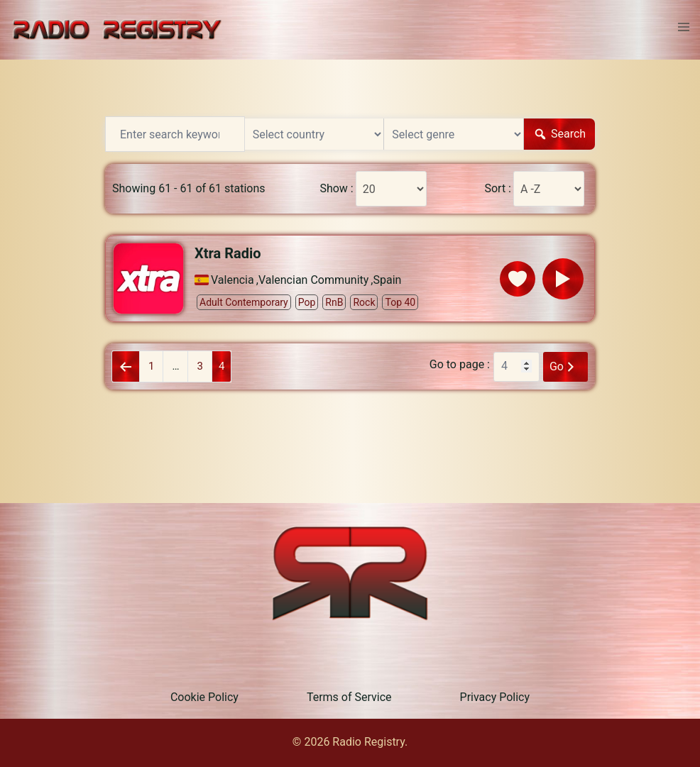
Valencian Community (313, 280)
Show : (336, 189)
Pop (307, 302)
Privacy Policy (495, 697)
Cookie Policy (204, 697)
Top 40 (400, 302)
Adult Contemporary (244, 302)
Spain (388, 280)
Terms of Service (349, 697)
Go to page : (460, 365)
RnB (334, 302)
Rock (364, 302)
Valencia (233, 280)
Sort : (498, 189)
